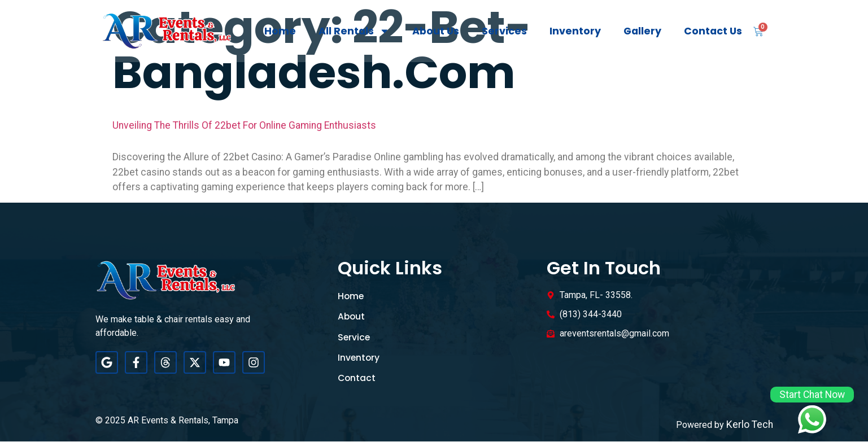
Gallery (642, 31)
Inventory (575, 31)
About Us (436, 31)
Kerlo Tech (750, 425)
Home (280, 31)
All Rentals (354, 31)
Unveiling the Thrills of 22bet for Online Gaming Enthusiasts (244, 125)
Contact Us (713, 31)
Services (504, 31)
